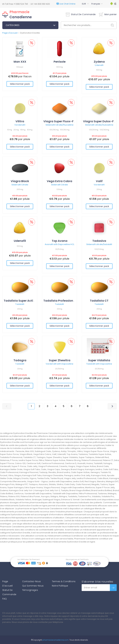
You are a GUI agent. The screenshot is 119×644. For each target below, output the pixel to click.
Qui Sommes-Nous (33, 586)
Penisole (60, 62)
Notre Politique (60, 586)
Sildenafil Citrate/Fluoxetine (60, 125)
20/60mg (59, 369)
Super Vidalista (99, 360)
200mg (20, 189)
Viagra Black (20, 181)
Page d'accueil (10, 33)
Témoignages (30, 590)
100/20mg (99, 249)
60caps (20, 67)
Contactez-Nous (31, 581)
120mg (59, 189)
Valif (99, 181)
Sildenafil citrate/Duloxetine (99, 125)
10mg (10, 130)
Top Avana (60, 241)
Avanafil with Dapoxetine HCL (59, 244)
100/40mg (54, 130)
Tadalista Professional (60, 301)
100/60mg (65, 130)
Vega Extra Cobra (59, 181)
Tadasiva (99, 241)
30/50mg (60, 249)
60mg (30, 130)
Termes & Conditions (64, 581)
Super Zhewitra (60, 360)
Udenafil (99, 65)
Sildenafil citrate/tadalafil (99, 244)
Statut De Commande (81, 15)
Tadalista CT (99, 301)
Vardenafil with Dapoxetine (59, 364)
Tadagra (20, 360)
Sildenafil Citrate (20, 185)
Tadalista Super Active (20, 301)
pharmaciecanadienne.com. (55, 640)
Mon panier (108, 15)
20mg (16, 130)
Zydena (99, 62)
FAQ (4, 599)
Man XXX (20, 62)
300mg (59, 67)
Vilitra (20, 121)
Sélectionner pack (20, 84)
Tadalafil (20, 304)
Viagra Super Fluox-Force (62, 121)
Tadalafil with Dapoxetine (99, 364)
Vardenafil (20, 125)
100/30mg (94, 130)
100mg (99, 70)
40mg (23, 130)
